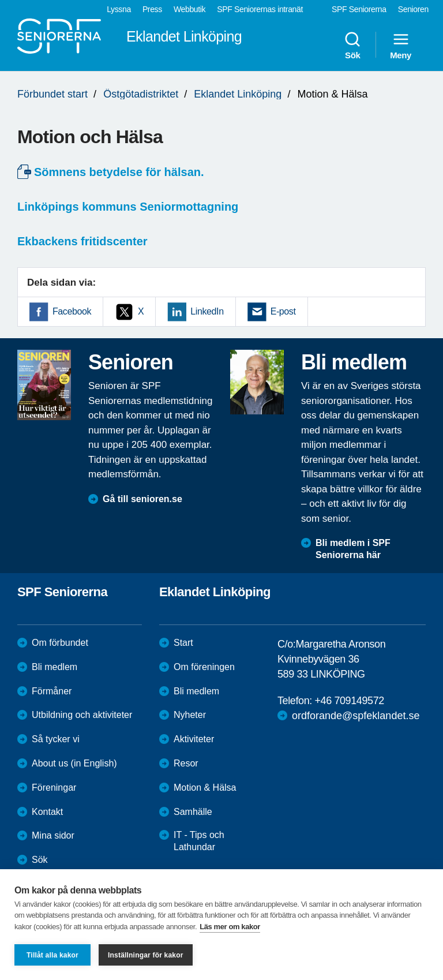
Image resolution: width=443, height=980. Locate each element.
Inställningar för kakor (146, 955)
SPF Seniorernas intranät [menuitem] (260, 9)
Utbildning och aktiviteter (82, 715)
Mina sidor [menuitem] (53, 835)
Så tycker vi (56, 739)
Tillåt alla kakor (52, 955)
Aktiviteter (194, 739)
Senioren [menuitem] (413, 9)
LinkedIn (207, 311)
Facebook (72, 311)
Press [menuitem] (152, 9)
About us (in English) (74, 763)
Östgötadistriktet (141, 94)
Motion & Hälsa (205, 788)
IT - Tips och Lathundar (199, 841)
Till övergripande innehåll (0, 0)
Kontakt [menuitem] (47, 812)
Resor (186, 763)
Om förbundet (60, 643)
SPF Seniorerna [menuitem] (359, 9)
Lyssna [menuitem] (119, 9)
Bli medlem (55, 667)
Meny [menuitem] (401, 45)
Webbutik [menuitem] (189, 9)
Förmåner (52, 691)
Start (183, 643)
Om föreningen (204, 667)
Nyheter (190, 715)
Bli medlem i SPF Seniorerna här (353, 549)
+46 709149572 (349, 701)
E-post (283, 311)
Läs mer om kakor (230, 927)
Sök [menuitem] (352, 45)
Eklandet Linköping (238, 94)
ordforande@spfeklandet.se (356, 716)
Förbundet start (52, 94)
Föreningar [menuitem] (54, 788)
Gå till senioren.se (142, 499)
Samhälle (193, 812)
